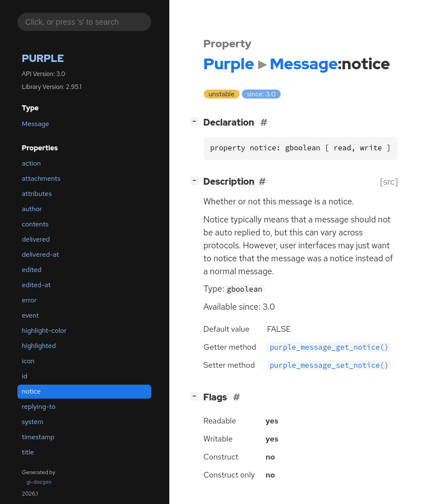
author (32, 209)
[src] (389, 182)
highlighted (39, 346)
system (33, 422)
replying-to (39, 407)
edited (32, 270)
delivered (36, 239)
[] (197, 121)
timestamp (38, 437)
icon (28, 361)
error (29, 300)
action (31, 163)
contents (35, 224)
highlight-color (44, 331)
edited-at (36, 285)
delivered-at (40, 255)
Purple (43, 58)
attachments (41, 179)
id (25, 376)
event (30, 315)
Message (36, 124)
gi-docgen (39, 482)
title (28, 452)
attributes (37, 194)
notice (31, 391)
